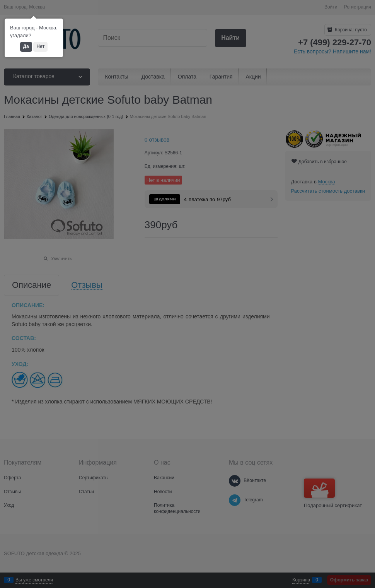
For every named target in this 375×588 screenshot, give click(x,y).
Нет (40, 46)
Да (26, 46)
